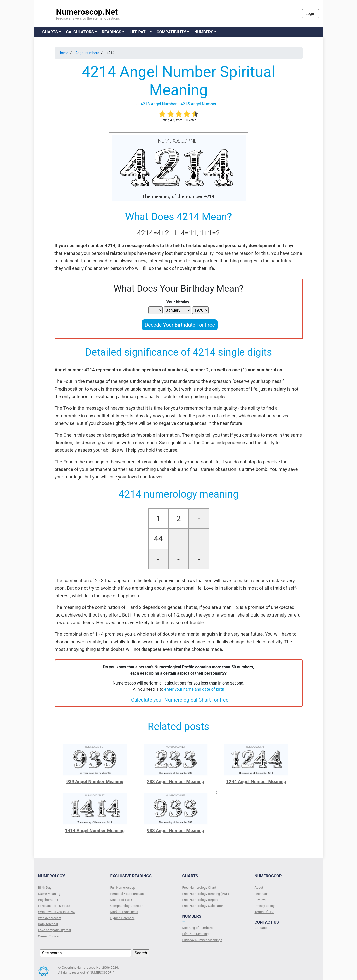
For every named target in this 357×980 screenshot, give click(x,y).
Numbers (204, 32)
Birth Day (45, 888)
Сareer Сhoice (48, 936)
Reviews (261, 900)
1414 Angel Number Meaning (95, 830)
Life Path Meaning (196, 934)
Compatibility (171, 32)
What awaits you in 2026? (57, 912)
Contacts (261, 928)
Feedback (262, 894)
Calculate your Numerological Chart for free (180, 700)
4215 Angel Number (198, 104)
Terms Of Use (264, 912)
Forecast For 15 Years (54, 906)
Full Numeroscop (123, 888)
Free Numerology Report (200, 900)
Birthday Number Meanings (202, 940)
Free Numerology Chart (199, 888)
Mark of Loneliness (124, 912)
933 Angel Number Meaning (176, 830)
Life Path (139, 32)
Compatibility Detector (127, 906)
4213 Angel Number (159, 104)
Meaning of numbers (198, 928)
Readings (112, 32)
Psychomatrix (48, 900)
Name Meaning (49, 894)
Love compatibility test (55, 930)
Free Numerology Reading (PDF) (206, 894)
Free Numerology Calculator (203, 906)
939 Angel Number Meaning (95, 781)
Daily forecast (48, 924)
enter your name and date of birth (194, 689)
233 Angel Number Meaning (176, 781)
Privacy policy (265, 906)
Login (310, 14)
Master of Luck (121, 900)
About (259, 888)
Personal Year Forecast (127, 894)
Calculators (80, 32)
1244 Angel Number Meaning (256, 781)
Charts (50, 32)
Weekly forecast (50, 918)
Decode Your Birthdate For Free (180, 325)
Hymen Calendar (122, 918)
